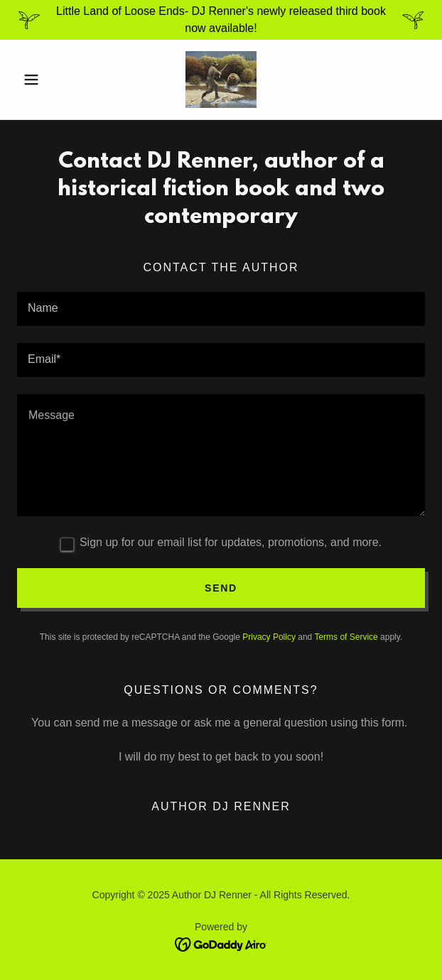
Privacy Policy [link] (269, 637)
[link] (221, 80)
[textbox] (221, 309)
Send (221, 588)
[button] (48, 80)
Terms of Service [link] (346, 637)
